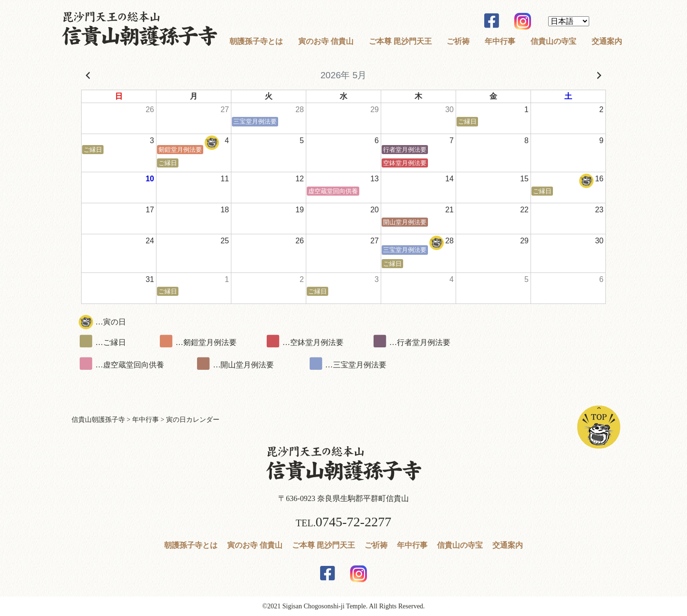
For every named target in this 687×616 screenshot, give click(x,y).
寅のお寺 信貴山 (326, 41)
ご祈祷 (458, 41)
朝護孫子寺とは (256, 41)
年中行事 (500, 41)
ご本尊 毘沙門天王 (400, 41)
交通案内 (607, 41)
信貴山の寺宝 (553, 41)
